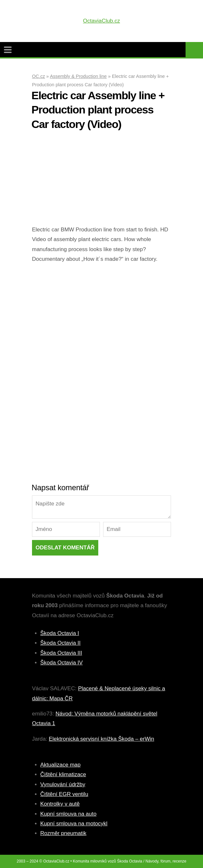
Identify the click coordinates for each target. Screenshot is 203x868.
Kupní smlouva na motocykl (74, 824)
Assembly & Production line (78, 76)
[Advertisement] (101, 180)
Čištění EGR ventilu (64, 794)
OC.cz (38, 76)
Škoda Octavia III (61, 653)
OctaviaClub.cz (101, 21)
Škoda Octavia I (60, 633)
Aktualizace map (61, 765)
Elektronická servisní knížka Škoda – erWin (101, 739)
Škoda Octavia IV (62, 663)
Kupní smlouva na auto (69, 814)
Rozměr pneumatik (64, 833)
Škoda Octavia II (61, 643)
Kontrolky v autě (60, 804)
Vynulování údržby (63, 784)
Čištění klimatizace (63, 774)
